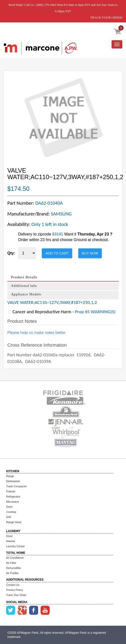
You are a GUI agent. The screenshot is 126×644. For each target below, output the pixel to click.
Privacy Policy (14, 590)
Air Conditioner (15, 558)
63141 (58, 234)
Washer (11, 541)
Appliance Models (26, 294)
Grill (9, 517)
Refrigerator (13, 497)
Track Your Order (16, 595)
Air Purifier (12, 573)
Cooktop (11, 512)
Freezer (11, 491)
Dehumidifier (14, 568)
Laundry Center (15, 546)
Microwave (13, 502)
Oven (9, 507)
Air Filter (11, 563)
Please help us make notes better (36, 333)
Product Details (24, 277)
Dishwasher (13, 481)
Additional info (24, 286)
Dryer (9, 536)
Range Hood (14, 522)
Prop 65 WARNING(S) (95, 312)
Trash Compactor (17, 486)
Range (10, 476)
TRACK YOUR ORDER (106, 17)
